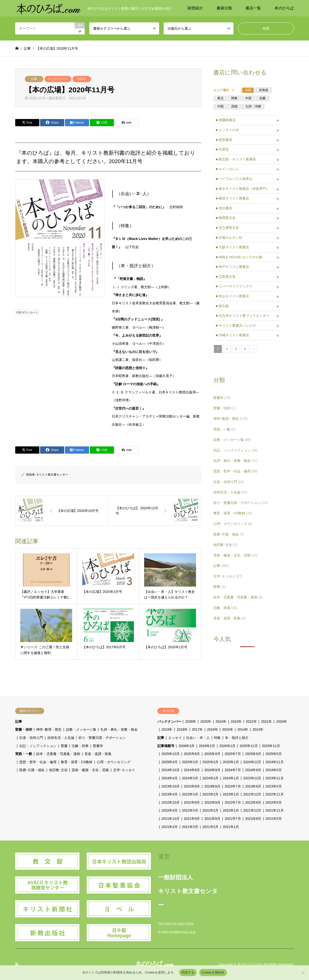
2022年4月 (170, 810)
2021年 (266, 722)
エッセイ (175, 738)
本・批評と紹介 (237, 738)
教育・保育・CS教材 (233, 513)
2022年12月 (252, 794)
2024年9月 (192, 770)
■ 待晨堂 (222, 149)
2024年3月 (190, 778)
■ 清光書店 (224, 208)
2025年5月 (274, 754)
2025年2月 (210, 762)
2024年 (221, 722)
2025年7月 (233, 754)
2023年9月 (192, 786)
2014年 (243, 729)
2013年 (258, 729)
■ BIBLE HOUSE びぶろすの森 (239, 257)
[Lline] (102, 123)
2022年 (251, 722)
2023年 (236, 722)
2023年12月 (252, 778)
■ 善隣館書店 (226, 120)
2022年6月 (253, 802)
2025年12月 (249, 746)
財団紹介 (195, 8)
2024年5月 (274, 770)
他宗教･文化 (225, 545)
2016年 (213, 729)
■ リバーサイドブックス (234, 286)
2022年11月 (275, 794)
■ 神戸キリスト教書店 (232, 267)
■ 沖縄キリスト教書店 (232, 335)
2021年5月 (274, 819)
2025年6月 (253, 754)
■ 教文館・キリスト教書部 (236, 159)
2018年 (182, 729)
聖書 (219, 587)
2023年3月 (190, 794)
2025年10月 (171, 754)
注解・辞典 (225, 608)
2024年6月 (253, 770)
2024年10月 (171, 770)
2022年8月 (212, 802)
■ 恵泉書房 (224, 140)
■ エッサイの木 (227, 130)
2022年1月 (231, 810)
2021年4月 (170, 827)
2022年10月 (171, 802)
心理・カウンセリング (233, 524)
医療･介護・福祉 (229, 534)
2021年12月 (252, 810)
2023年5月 (274, 786)
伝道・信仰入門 (229, 482)
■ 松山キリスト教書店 (232, 296)
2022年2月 (210, 810)
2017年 (197, 729)
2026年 (191, 722)
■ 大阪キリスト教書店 (232, 247)
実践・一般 (224, 429)
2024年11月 (275, 762)
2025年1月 (231, 762)
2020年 (82, 79)
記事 (34, 79)
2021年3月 (190, 827)
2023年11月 (275, 778)
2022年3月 (190, 810)
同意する (188, 972)
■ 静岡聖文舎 (226, 218)
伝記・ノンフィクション (235, 450)
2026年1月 (227, 746)
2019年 (167, 729)
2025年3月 (190, 762)
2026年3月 (186, 746)
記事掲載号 (166, 746)
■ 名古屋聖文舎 (227, 228)
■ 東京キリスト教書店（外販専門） (243, 189)
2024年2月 (210, 778)
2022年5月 (274, 802)
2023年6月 (253, 786)
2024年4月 (170, 778)
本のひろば (284, 8)
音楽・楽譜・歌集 (229, 618)
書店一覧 (253, 8)
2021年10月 (171, 819)
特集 (217, 738)
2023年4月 (170, 794)
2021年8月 (212, 819)
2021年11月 (275, 810)
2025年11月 (271, 746)
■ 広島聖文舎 (226, 277)
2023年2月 (210, 794)
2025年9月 (192, 754)
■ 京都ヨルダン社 (229, 238)
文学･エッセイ (228, 576)
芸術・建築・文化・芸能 (235, 555)
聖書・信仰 (224, 408)
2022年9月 (192, 802)
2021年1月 (231, 827)
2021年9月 (192, 819)
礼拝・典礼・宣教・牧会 (235, 461)
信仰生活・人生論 (230, 492)
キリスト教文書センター (52, 475)
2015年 (228, 729)
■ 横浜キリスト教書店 (232, 198)
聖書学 (222, 398)
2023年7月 (233, 786)
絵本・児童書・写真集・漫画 (238, 597)
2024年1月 (231, 778)
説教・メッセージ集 (232, 440)
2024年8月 (212, 770)
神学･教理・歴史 (231, 419)
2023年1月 (231, 794)
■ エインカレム (227, 169)
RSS (17, 964)
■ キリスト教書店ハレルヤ (236, 325)
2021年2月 (210, 827)
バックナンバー (58, 79)
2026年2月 (207, 746)
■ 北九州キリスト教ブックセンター (243, 316)
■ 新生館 (222, 306)
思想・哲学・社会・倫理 (235, 471)
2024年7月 (233, 770)
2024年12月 (252, 762)
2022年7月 (233, 802)
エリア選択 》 (226, 90)
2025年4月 (170, 762)
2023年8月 (212, 786)
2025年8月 (212, 754)
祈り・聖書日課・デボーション (241, 503)
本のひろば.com (249, 964)
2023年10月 (171, 786)
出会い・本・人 (198, 738)
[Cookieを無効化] (303, 973)
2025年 (206, 722)
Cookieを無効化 (213, 972)
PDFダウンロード (27, 312)
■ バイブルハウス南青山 (234, 179)
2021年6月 (253, 819)
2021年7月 (233, 819)
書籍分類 (224, 8)
